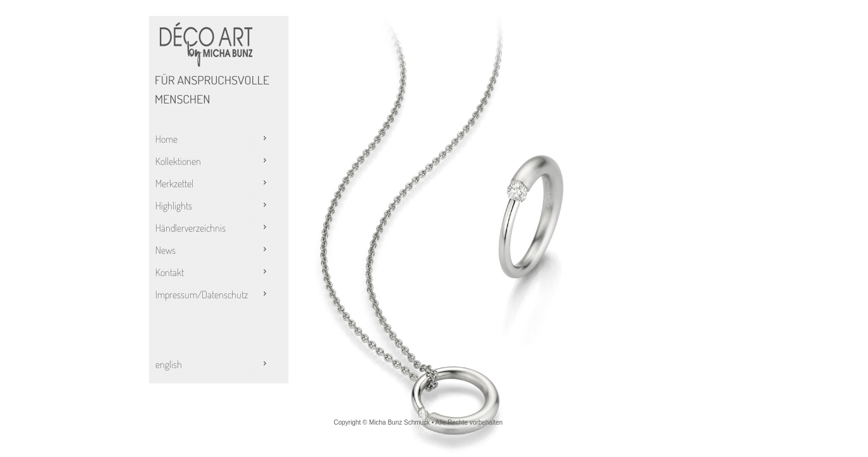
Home (212, 139)
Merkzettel (212, 183)
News (212, 250)
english (212, 364)
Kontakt (212, 272)
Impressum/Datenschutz (212, 295)
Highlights (212, 206)
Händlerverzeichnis (212, 228)
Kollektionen (212, 161)
